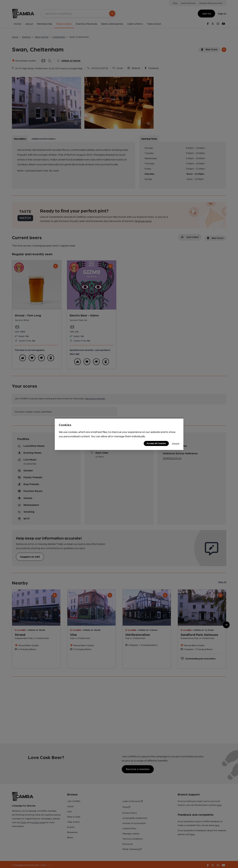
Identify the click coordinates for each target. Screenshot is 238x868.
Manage (176, 443)
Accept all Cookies (156, 443)
